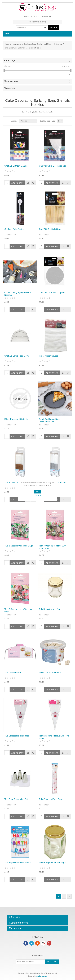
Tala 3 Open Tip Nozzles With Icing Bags (53, 547)
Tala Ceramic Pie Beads (50, 673)
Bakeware (58, 44)
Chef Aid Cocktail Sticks (50, 229)
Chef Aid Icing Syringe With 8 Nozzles (18, 294)
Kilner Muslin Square (49, 356)
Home (7, 44)
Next (69, 896)
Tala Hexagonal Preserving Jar (53, 863)
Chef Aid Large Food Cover (17, 356)
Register (28, 16)
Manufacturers (11, 81)
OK (37, 492)
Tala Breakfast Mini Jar (49, 609)
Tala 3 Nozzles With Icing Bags (19, 546)
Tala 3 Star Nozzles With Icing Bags (18, 610)
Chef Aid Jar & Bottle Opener (52, 293)
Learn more (37, 496)
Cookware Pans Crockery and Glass (38, 44)
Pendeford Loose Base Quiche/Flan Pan (50, 420)
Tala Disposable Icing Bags (17, 736)
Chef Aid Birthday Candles (16, 166)
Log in (37, 16)
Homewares (17, 44)
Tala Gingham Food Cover (51, 799)
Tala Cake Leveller (13, 673)
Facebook (26, 943)
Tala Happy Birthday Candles (18, 863)
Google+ (49, 943)
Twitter (32, 943)
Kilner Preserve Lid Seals (16, 419)
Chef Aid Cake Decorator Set (52, 166)
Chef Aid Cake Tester (14, 229)
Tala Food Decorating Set (16, 799)
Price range (10, 60)
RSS (37, 943)
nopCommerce (42, 976)
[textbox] (32, 28)
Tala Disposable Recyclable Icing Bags (54, 737)
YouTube (43, 943)
